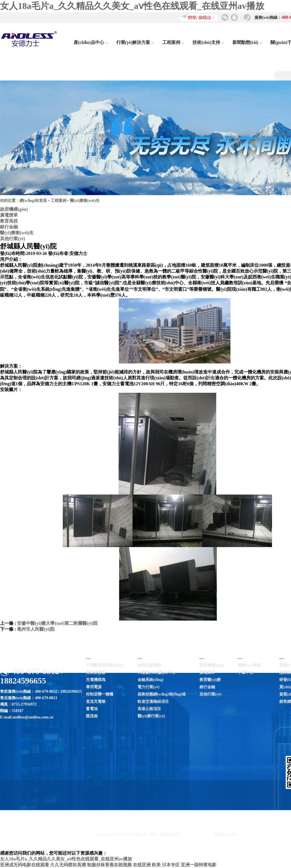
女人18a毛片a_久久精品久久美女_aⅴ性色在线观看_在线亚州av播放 (132, 6)
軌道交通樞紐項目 (153, 702)
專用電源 (94, 687)
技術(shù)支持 (208, 42)
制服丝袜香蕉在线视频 (109, 865)
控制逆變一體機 (100, 694)
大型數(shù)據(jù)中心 (157, 672)
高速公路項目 (149, 709)
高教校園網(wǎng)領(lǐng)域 (162, 694)
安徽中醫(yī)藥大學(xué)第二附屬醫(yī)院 (57, 623)
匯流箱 (92, 716)
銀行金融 (9, 227)
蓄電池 (92, 709)
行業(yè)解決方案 (135, 42)
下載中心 (246, 672)
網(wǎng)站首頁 (33, 201)
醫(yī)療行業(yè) (151, 716)
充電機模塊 (96, 680)
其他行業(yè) (13, 239)
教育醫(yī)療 (210, 680)
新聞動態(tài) (247, 42)
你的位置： (10, 201)
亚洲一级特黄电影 (199, 865)
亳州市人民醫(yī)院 (36, 629)
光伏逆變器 (96, 672)
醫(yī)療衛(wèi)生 (85, 201)
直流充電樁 (96, 702)
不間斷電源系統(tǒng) (105, 665)
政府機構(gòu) (14, 209)
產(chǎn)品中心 (91, 42)
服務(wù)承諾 (249, 665)
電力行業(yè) (149, 687)
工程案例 (173, 42)
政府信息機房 (149, 665)
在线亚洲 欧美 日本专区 (156, 865)
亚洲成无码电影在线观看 (25, 865)
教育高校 (9, 221)
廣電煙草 (9, 215)
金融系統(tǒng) (151, 680)
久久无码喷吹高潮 (68, 865)
